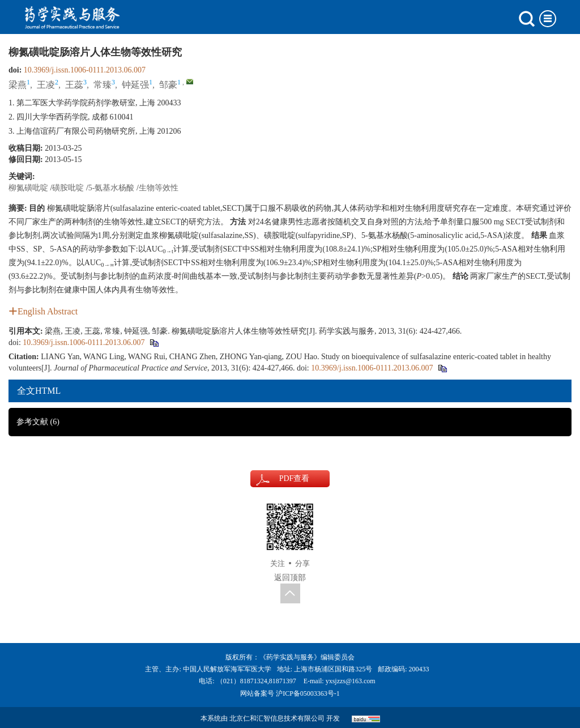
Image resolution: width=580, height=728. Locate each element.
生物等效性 (159, 188)
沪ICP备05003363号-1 (308, 693)
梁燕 (18, 85)
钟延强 (135, 85)
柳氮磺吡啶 (28, 188)
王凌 (46, 85)
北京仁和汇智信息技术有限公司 (277, 718)
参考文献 (38, 422)
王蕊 (74, 85)
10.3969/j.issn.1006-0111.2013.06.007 (85, 70)
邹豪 (168, 85)
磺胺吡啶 (68, 188)
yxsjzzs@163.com (351, 681)
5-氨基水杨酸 (112, 188)
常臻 (103, 85)
